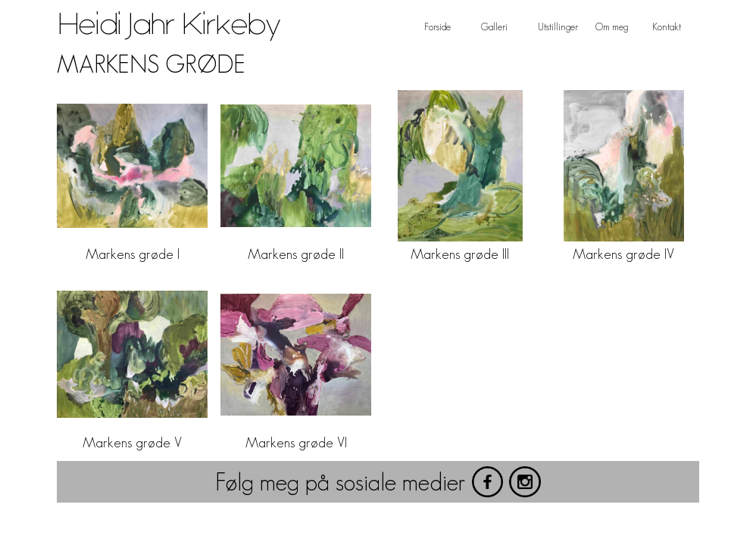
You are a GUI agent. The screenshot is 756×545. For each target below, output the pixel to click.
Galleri (494, 27)
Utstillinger (558, 27)
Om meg (612, 27)
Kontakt (667, 27)
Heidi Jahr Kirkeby (169, 25)
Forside (437, 27)
